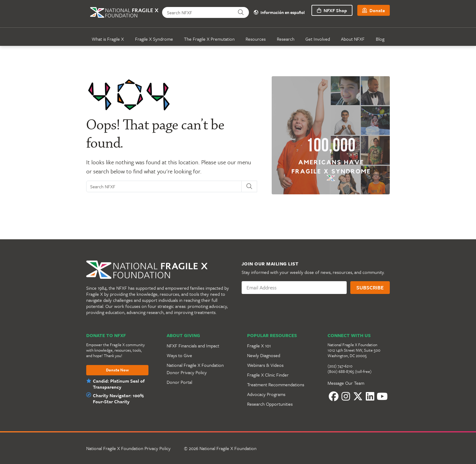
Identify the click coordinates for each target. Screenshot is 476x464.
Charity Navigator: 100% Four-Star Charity (117, 398)
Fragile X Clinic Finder (268, 375)
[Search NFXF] (199, 12)
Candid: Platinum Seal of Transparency (119, 384)
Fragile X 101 (259, 346)
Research (286, 39)
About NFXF (353, 39)
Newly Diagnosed (264, 355)
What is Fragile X (108, 39)
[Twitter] (358, 396)
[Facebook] (334, 396)
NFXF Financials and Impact (193, 346)
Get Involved (318, 39)
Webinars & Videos (265, 365)
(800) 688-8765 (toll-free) (350, 371)
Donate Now (117, 370)
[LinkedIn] (370, 396)
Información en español (278, 13)
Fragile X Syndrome (154, 39)
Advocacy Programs (266, 394)
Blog (380, 39)
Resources (256, 39)
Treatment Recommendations (276, 384)
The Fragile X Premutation (209, 39)
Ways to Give (179, 355)
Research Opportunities (270, 404)
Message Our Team (346, 383)
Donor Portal (179, 382)
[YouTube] (382, 396)
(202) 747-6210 (340, 366)
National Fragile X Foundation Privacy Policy (128, 448)
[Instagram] (346, 396)
